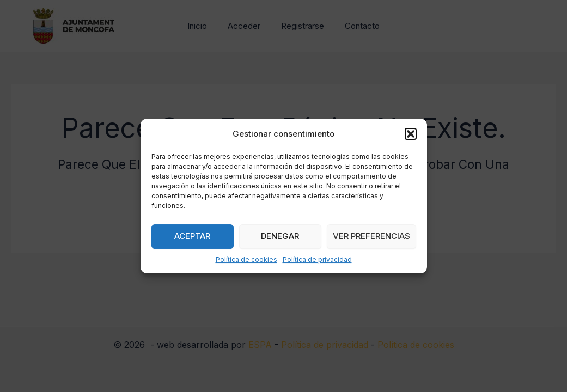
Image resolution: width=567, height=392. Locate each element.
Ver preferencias (371, 236)
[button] (411, 134)
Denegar (280, 236)
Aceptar (192, 236)
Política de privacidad (317, 259)
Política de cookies (246, 259)
